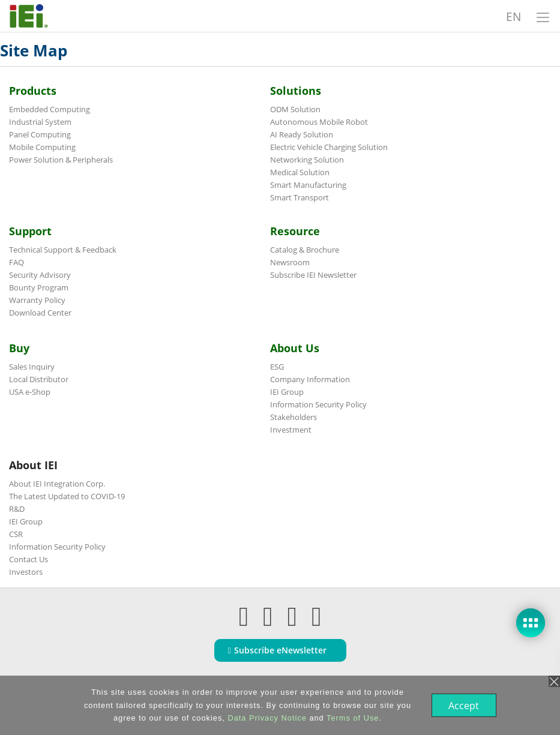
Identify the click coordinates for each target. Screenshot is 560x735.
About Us (295, 348)
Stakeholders (294, 417)
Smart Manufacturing (308, 185)
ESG (277, 367)
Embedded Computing (50, 109)
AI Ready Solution (302, 134)
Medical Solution (300, 172)
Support (30, 231)
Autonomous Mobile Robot (319, 122)
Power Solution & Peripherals (61, 160)
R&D (17, 509)
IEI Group (287, 392)
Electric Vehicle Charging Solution (329, 147)
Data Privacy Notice (266, 718)
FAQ (17, 262)
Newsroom (290, 262)
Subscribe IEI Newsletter (313, 275)
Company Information (310, 379)
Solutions (296, 91)
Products (33, 91)
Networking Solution (307, 160)
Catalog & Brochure (305, 250)
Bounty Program (39, 287)
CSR (16, 534)
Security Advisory (40, 275)
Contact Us (29, 559)
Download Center (40, 313)
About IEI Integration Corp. (57, 484)
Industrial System (40, 122)
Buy (19, 348)
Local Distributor (39, 379)
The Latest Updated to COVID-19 (67, 496)
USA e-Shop (30, 392)
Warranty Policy (37, 300)
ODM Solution (295, 109)
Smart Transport (300, 197)
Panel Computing (40, 134)
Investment (291, 430)
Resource (295, 231)
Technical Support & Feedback (63, 250)
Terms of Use (351, 718)
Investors (26, 572)
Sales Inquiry (32, 367)
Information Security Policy (318, 404)
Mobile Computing (42, 147)
